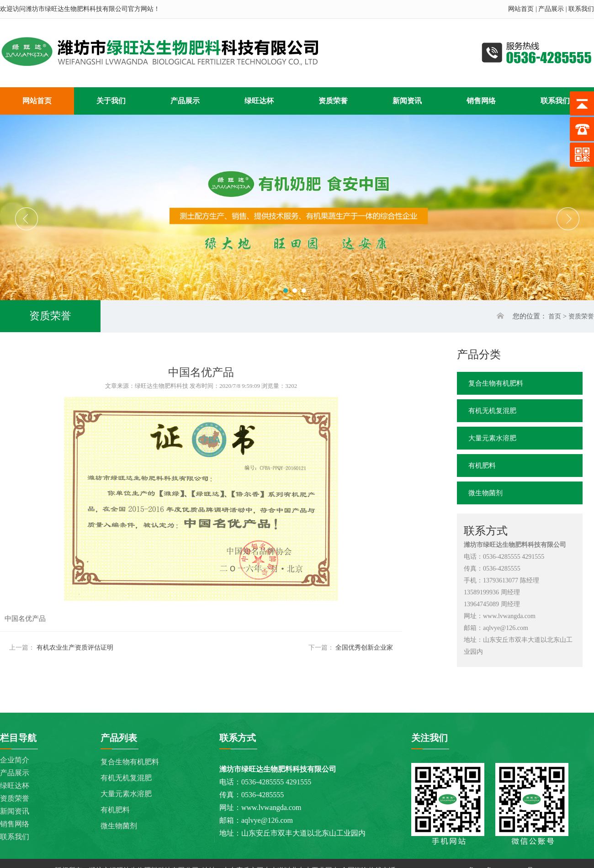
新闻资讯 (15, 811)
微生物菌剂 (485, 493)
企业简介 (15, 760)
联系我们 (581, 9)
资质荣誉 (581, 316)
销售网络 (15, 824)
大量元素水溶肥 (492, 438)
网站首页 (521, 9)
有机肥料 (482, 466)
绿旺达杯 (15, 786)
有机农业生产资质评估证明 (75, 648)
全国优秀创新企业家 (364, 648)
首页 (555, 316)
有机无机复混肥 (492, 411)
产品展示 (551, 9)
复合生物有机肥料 (496, 383)
